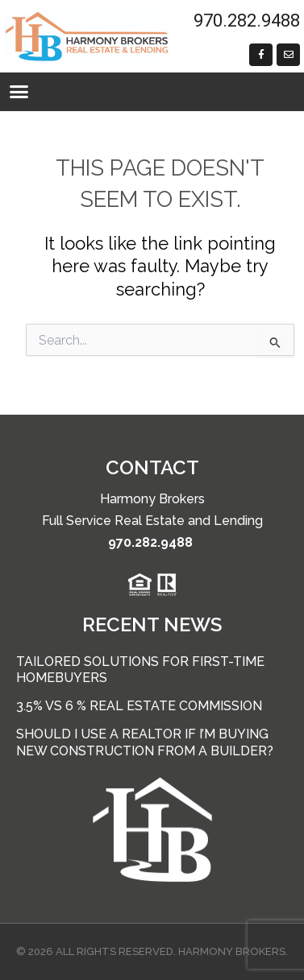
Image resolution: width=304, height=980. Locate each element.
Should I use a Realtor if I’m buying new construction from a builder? (145, 742)
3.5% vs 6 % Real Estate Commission (139, 706)
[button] (19, 92)
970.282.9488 (150, 542)
